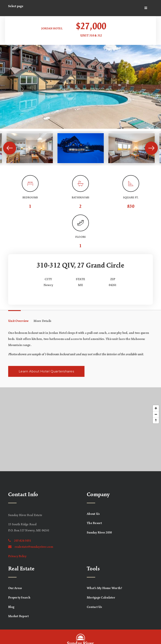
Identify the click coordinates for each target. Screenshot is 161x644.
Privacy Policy (17, 556)
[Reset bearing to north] (156, 420)
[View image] (30, 148)
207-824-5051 (20, 541)
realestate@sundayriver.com (31, 547)
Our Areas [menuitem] (15, 588)
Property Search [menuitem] (19, 598)
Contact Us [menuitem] (94, 607)
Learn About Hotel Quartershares (46, 371)
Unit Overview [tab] (18, 321)
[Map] (80, 429)
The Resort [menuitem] (94, 523)
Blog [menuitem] (11, 607)
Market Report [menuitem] (18, 616)
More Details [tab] (42, 321)
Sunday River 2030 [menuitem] (99, 533)
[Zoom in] (156, 408)
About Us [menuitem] (93, 514)
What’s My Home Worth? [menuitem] (105, 588)
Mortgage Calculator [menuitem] (101, 598)
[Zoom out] (156, 414)
